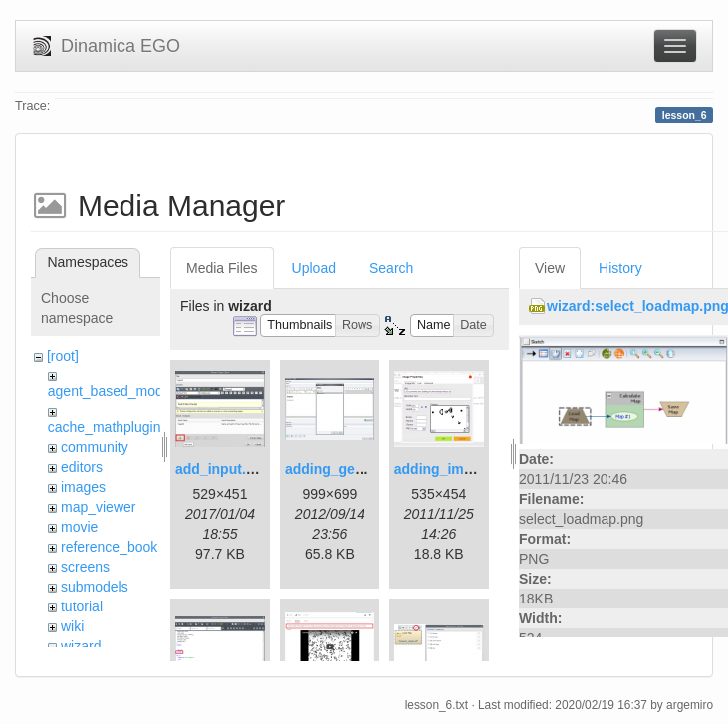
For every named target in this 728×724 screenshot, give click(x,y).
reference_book (109, 547)
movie (79, 527)
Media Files (222, 268)
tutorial (82, 606)
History (620, 268)
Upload (314, 268)
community (95, 447)
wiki (72, 626)
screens (85, 567)
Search (391, 268)
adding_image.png (456, 469)
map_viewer (98, 507)
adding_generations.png (366, 469)
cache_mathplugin (105, 427)
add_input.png (223, 469)
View (550, 268)
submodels (95, 587)
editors (82, 467)
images (83, 487)
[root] (63, 356)
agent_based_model (111, 391)
